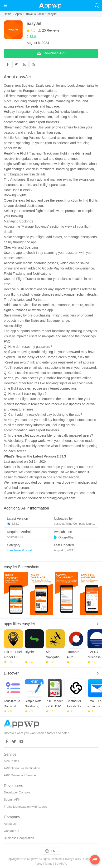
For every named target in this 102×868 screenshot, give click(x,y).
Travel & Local (34, 14)
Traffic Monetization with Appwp (25, 807)
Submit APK (12, 800)
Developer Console (17, 792)
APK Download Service (20, 775)
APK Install (11, 761)
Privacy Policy (72, 859)
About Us (10, 824)
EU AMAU (61, 864)
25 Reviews (50, 30)
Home (8, 14)
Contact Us (11, 831)
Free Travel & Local (19, 550)
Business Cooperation (19, 838)
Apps (18, 14)
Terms (48, 864)
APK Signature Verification (22, 768)
